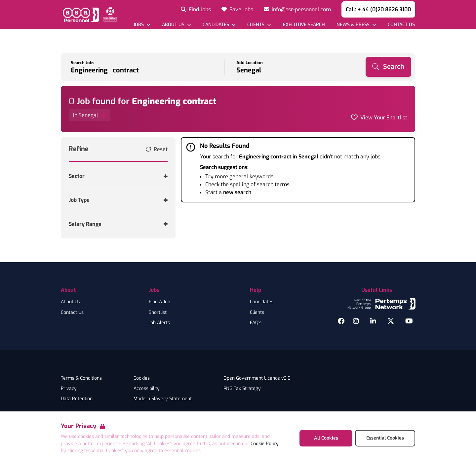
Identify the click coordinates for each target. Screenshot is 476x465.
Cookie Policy (265, 444)
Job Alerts (159, 323)
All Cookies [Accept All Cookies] (326, 438)
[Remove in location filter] (90, 115)
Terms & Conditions (81, 378)
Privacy (69, 389)
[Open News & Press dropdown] (356, 25)
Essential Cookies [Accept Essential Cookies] (385, 438)
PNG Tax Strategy (242, 389)
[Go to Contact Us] (401, 25)
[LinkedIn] (373, 321)
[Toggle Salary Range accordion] (118, 224)
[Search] (388, 67)
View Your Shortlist (384, 118)
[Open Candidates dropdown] (219, 25)
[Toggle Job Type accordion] (118, 200)
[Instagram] (356, 321)
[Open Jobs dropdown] (142, 25)
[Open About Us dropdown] (176, 25)
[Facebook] (341, 321)
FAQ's (256, 323)
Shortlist (158, 313)
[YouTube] (409, 321)
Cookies (142, 378)
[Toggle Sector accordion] (118, 176)
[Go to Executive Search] (303, 25)
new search (237, 192)
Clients (257, 313)
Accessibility (147, 389)
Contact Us (72, 313)
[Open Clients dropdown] (259, 25)
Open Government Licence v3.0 (257, 378)
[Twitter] (391, 321)
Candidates (262, 302)
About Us (70, 302)
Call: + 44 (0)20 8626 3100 (378, 9)
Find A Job (159, 302)
